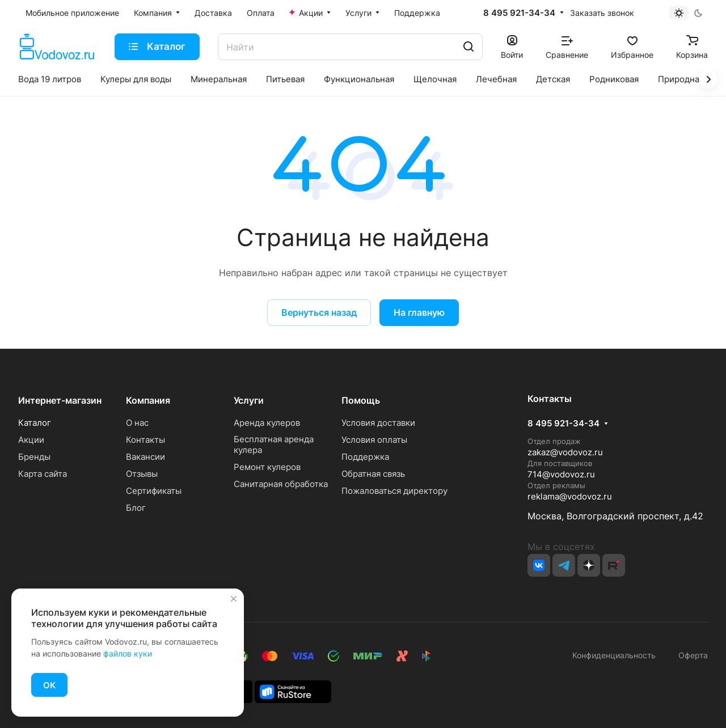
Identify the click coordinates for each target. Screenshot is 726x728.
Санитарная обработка (281, 484)
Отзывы (142, 474)
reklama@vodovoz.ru (570, 496)
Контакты (145, 440)
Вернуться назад (319, 312)
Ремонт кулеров (267, 467)
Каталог (35, 423)
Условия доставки (378, 423)
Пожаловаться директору (394, 491)
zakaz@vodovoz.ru (565, 452)
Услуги (249, 400)
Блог (136, 508)
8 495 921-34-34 (519, 13)
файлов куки (128, 653)
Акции (31, 440)
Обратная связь (373, 474)
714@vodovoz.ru (561, 474)
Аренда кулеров (267, 423)
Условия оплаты (374, 440)
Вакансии (145, 457)
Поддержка (365, 457)
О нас (137, 423)
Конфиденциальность (614, 655)
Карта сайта (43, 474)
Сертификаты (154, 491)
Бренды (34, 457)
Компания (148, 400)
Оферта (691, 655)
